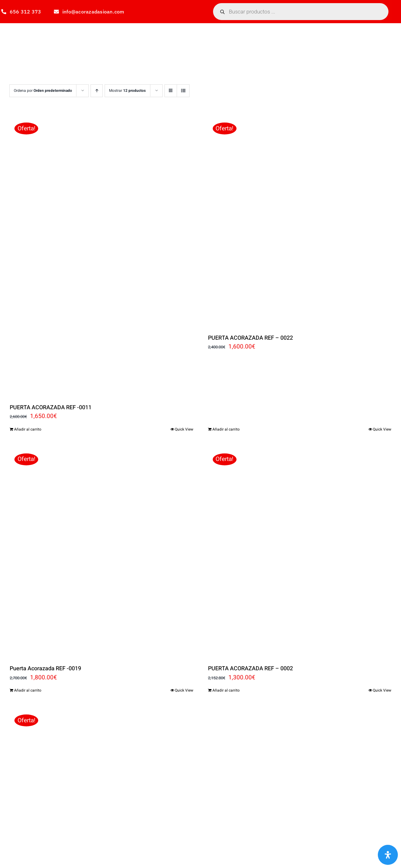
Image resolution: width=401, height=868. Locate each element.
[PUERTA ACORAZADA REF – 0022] (300, 221)
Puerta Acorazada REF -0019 (45, 669)
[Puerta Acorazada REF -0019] (102, 552)
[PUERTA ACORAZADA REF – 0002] (300, 552)
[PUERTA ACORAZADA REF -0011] (102, 256)
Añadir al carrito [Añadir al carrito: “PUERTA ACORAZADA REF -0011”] (28, 429)
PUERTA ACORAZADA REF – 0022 (250, 338)
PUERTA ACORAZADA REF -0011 (51, 408)
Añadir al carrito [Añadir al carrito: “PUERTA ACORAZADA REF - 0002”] (226, 690)
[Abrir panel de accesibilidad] (388, 855)
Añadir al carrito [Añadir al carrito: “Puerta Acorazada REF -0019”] (28, 690)
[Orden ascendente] (97, 91)
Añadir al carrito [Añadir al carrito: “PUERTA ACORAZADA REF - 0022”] (226, 429)
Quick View (184, 429)
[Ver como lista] (183, 91)
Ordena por (43, 91)
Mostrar (127, 91)
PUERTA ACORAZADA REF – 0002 (250, 669)
